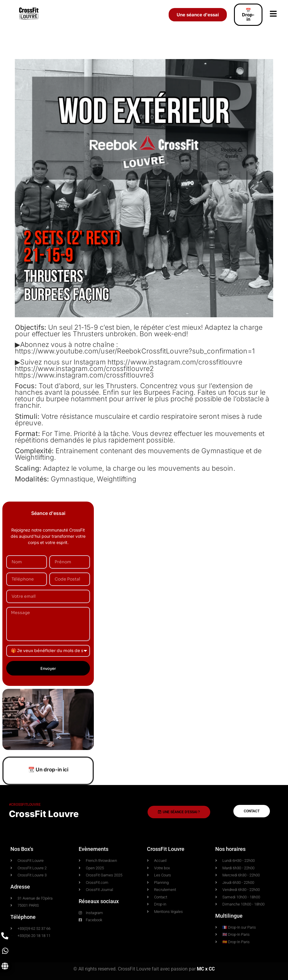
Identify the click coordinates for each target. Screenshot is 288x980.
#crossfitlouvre (25, 805)
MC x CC (206, 969)
